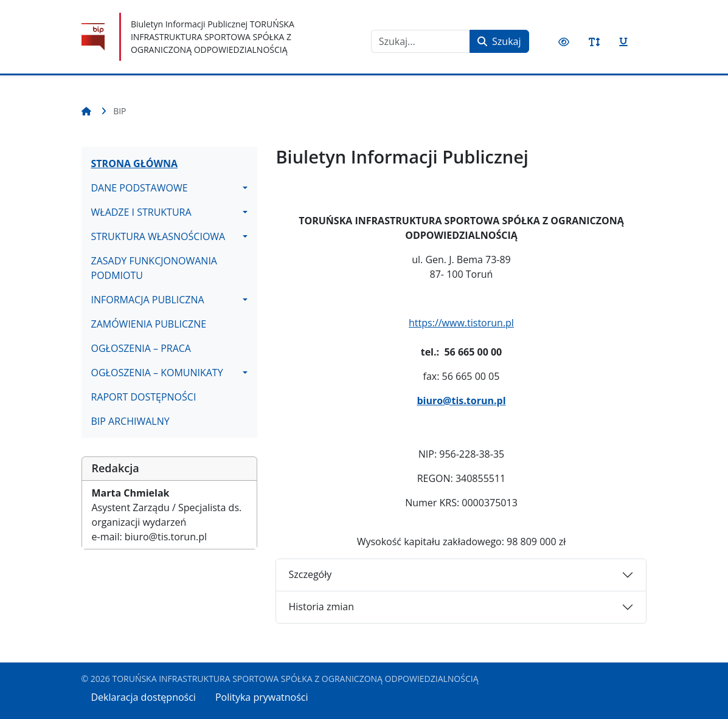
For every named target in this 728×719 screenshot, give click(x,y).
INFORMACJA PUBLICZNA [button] (148, 300)
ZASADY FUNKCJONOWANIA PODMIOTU (154, 268)
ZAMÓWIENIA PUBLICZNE (149, 324)
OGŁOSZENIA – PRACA (141, 348)
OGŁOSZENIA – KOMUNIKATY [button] (157, 373)
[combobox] (421, 41)
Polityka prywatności (262, 697)
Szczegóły (310, 574)
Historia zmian (321, 607)
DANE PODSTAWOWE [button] (140, 188)
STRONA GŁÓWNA (134, 163)
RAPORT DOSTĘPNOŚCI (144, 397)
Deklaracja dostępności (144, 697)
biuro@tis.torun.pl (461, 401)
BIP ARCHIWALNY (130, 421)
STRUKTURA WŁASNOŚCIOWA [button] (158, 236)
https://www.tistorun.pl (461, 323)
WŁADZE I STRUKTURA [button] (141, 212)
